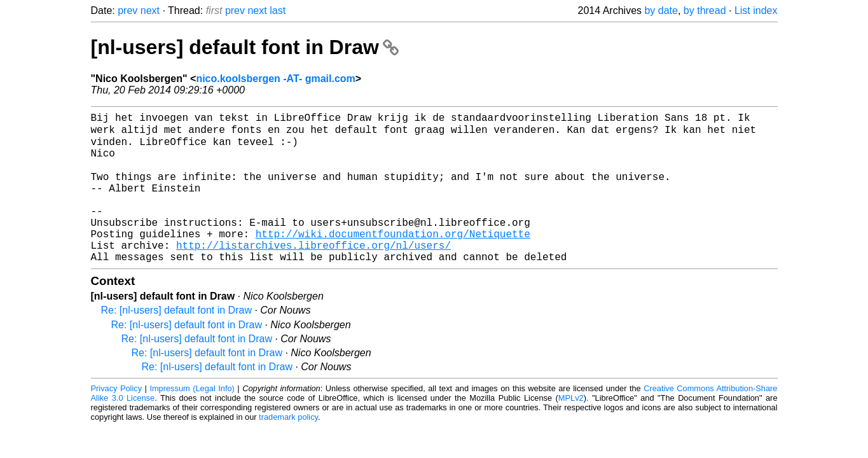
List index (756, 10)
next (150, 10)
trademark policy (288, 448)
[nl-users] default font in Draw (245, 47)
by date (661, 10)
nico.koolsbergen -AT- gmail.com (275, 79)
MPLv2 (571, 428)
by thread (705, 10)
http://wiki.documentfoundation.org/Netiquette (393, 259)
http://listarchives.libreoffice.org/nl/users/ (313, 273)
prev (127, 10)
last (278, 10)
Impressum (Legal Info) (192, 419)
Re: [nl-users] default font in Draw (176, 341)
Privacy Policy (117, 419)
